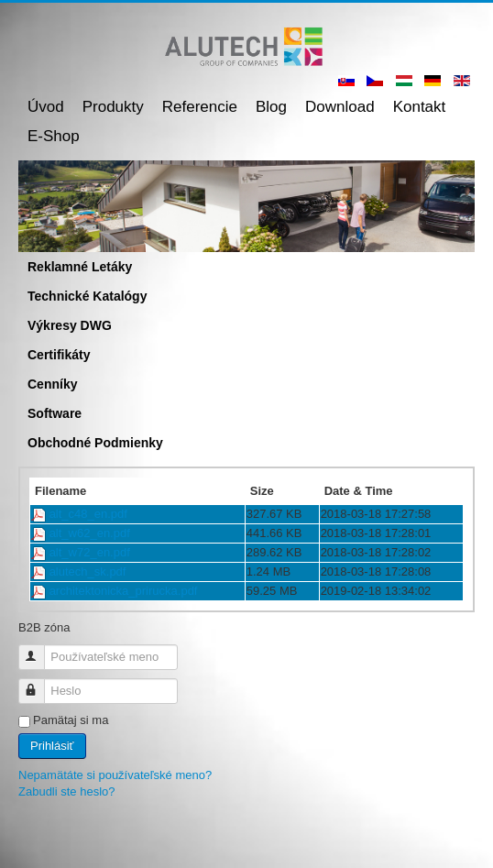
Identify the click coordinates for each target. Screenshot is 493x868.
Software (55, 413)
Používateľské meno (40, 649)
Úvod (46, 107)
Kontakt (420, 107)
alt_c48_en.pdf (88, 514)
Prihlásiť (52, 746)
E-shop (54, 136)
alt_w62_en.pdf (90, 533)
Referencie (200, 107)
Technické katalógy (87, 296)
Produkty (113, 107)
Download (340, 107)
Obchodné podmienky (95, 443)
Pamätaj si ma (71, 720)
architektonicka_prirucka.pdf (124, 591)
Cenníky (52, 384)
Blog (271, 107)
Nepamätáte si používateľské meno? (115, 775)
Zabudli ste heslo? (67, 791)
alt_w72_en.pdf (90, 552)
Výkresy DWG (70, 325)
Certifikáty (59, 355)
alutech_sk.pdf (88, 571)
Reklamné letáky (80, 267)
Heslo (40, 683)
